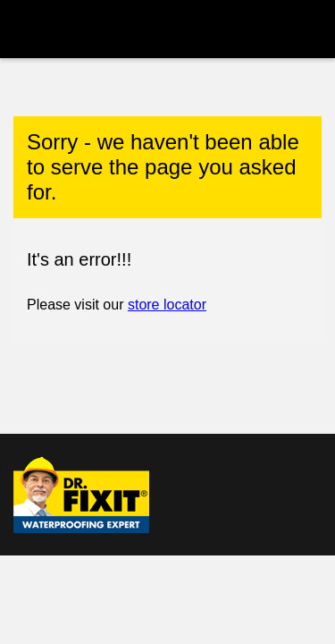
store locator (167, 305)
